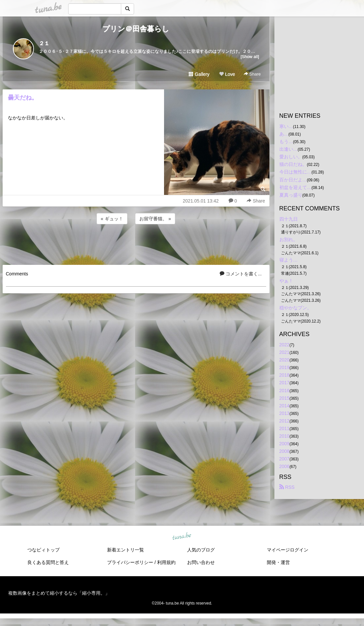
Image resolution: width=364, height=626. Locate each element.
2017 (284, 383)
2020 (284, 360)
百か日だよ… (293, 180)
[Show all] (250, 57)
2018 (284, 375)
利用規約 (166, 562)
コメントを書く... (241, 274)
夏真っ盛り (291, 195)
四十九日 (289, 219)
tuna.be (182, 536)
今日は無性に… (295, 172)
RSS (287, 487)
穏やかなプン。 (295, 308)
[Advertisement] (136, 243)
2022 (284, 345)
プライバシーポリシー (130, 562)
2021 (284, 352)
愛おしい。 (291, 157)
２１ (44, 43)
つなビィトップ (43, 550)
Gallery (199, 74)
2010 (284, 436)
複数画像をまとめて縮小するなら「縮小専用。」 (59, 593)
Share (252, 74)
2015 (284, 398)
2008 (284, 451)
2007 (284, 459)
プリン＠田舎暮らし (136, 29)
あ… (284, 134)
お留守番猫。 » (155, 219)
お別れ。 (289, 239)
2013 (284, 413)
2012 (284, 421)
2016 (284, 391)
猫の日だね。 (293, 164)
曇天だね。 (23, 98)
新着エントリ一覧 (126, 550)
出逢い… (289, 149)
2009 (284, 444)
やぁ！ (286, 281)
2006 (284, 466)
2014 (284, 406)
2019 (284, 367)
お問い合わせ (201, 562)
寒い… (286, 126)
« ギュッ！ (112, 219)
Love (227, 74)
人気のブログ (201, 550)
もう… (286, 141)
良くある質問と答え (48, 562)
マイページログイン (288, 550)
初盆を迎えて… (295, 187)
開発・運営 (278, 562)
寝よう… (289, 260)
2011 (284, 428)
